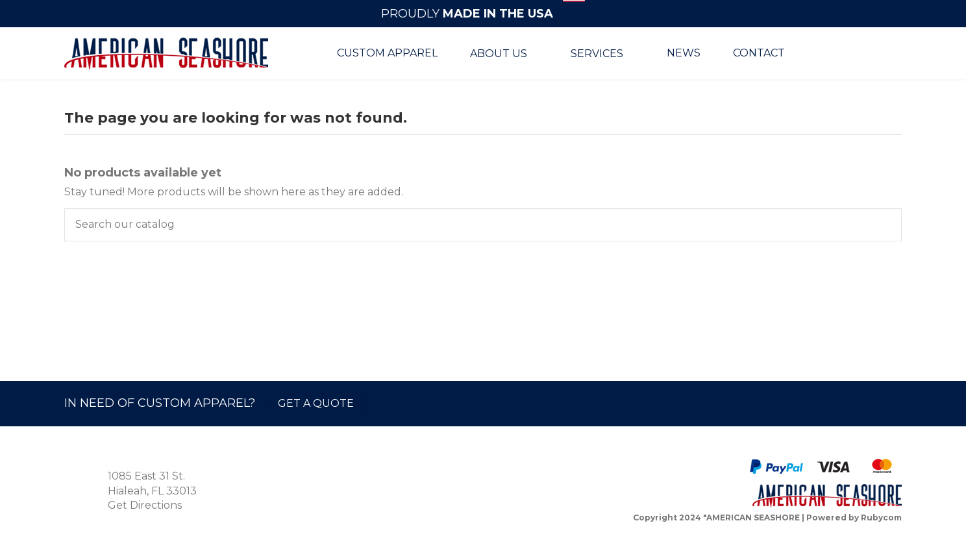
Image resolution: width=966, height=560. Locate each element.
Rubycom (881, 517)
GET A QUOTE (316, 403)
